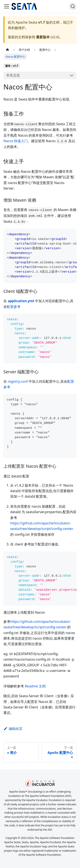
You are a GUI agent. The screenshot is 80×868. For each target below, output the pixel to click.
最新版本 (43, 37)
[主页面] (7, 50)
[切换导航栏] (7, 6)
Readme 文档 (35, 686)
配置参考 (14, 307)
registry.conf (18, 381)
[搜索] (73, 6)
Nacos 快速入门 (16, 141)
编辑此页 (13, 729)
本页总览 (13, 75)
